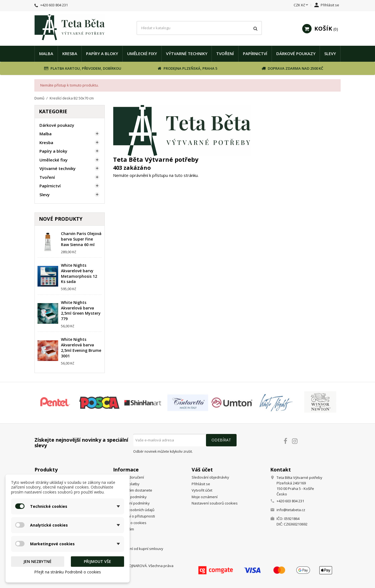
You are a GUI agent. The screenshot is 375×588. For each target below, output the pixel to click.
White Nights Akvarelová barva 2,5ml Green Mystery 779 (81, 311)
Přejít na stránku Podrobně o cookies (68, 572)
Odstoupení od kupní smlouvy (138, 549)
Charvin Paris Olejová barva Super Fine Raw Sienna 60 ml (81, 239)
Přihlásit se (201, 484)
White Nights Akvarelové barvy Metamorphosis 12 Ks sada (79, 273)
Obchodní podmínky (130, 497)
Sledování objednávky (210, 477)
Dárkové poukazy (296, 53)
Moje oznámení (205, 497)
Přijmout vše (97, 561)
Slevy (330, 53)
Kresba (70, 53)
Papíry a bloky (102, 53)
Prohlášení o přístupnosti (134, 516)
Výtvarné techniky (187, 53)
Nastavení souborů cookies (215, 503)
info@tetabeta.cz (291, 510)
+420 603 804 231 (54, 5)
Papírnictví (255, 53)
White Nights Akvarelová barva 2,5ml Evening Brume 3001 (81, 347)
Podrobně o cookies (130, 523)
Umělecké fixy (142, 53)
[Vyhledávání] (199, 28)
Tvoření (225, 53)
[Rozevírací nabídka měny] (301, 5)
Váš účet (202, 470)
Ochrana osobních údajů (134, 510)
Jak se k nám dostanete (133, 490)
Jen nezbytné (37, 561)
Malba (46, 53)
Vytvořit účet (202, 490)
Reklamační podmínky (131, 503)
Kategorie (53, 111)
